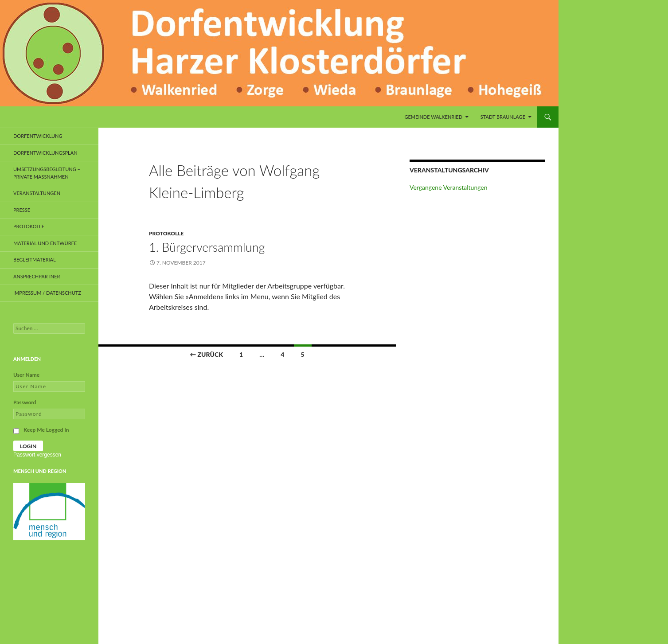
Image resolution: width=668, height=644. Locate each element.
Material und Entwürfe (45, 243)
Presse (22, 210)
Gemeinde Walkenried (433, 117)
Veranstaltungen (37, 193)
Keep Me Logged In (46, 430)
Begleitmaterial (35, 260)
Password (25, 402)
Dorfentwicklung (38, 136)
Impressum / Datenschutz (47, 293)
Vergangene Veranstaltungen (449, 187)
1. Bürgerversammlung (207, 247)
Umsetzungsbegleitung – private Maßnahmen (47, 173)
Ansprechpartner (37, 276)
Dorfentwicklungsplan (45, 153)
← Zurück (206, 354)
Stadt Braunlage (503, 117)
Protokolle (166, 233)
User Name (26, 375)
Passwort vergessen (37, 455)
